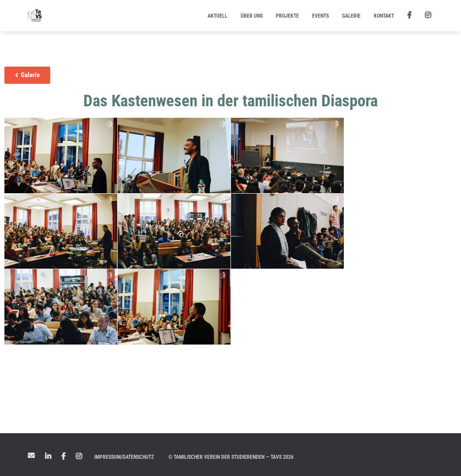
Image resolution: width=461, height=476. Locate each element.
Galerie (351, 16)
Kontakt (384, 16)
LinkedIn (48, 457)
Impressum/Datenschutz (124, 457)
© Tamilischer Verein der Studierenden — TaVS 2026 (231, 457)
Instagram (79, 457)
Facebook (63, 457)
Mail (31, 455)
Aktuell (217, 16)
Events (320, 16)
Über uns (252, 16)
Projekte (287, 16)
